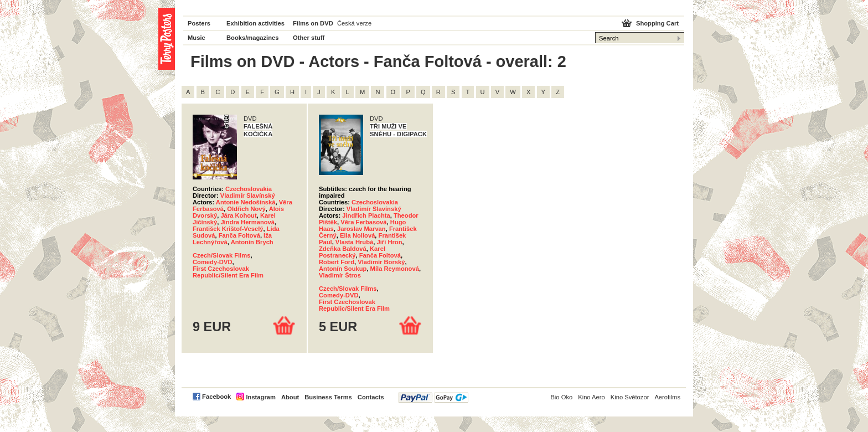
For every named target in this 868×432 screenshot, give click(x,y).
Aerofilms (667, 397)
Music (197, 38)
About (290, 397)
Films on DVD (313, 23)
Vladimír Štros (340, 275)
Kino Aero (591, 397)
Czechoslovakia (249, 189)
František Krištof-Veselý (228, 229)
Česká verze (354, 23)
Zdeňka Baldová (343, 249)
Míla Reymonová (395, 269)
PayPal (433, 397)
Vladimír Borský (381, 262)
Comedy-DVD (212, 262)
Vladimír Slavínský (248, 196)
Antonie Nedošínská (246, 202)
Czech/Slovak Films (221, 255)
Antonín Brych (252, 242)
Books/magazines (253, 38)
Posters (199, 23)
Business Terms (328, 397)
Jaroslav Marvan (361, 229)
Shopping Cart (657, 23)
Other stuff (309, 38)
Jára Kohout (238, 215)
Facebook (216, 397)
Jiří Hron (389, 242)
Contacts (371, 397)
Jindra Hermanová (247, 222)
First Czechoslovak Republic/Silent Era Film (228, 272)
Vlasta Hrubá (354, 242)
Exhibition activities (255, 23)
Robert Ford (337, 262)
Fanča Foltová (239, 235)
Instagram (260, 397)
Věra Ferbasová (363, 222)
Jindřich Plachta (366, 215)
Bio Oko (561, 397)
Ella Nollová (357, 235)
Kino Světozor (630, 397)
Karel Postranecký (352, 252)
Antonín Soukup (343, 269)
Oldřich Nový (246, 209)
